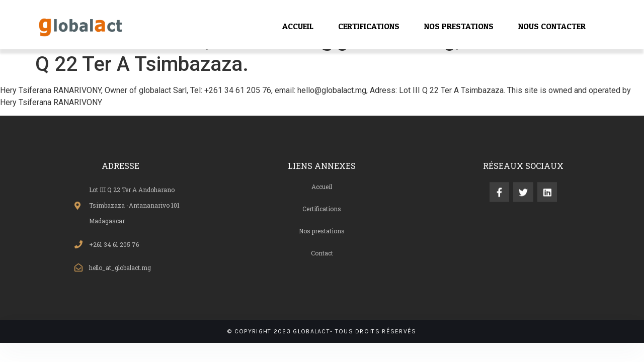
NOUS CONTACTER (552, 26)
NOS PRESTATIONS (459, 26)
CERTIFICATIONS (369, 26)
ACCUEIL (298, 26)
